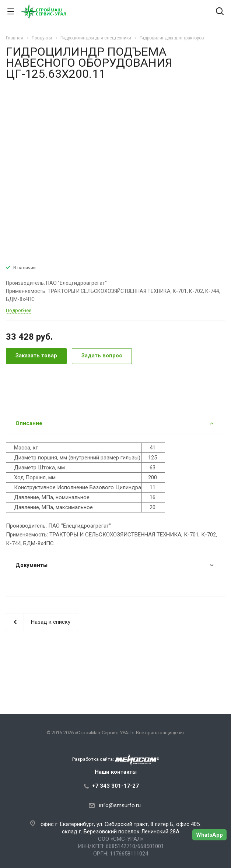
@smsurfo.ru (125, 805)
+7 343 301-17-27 (115, 786)
